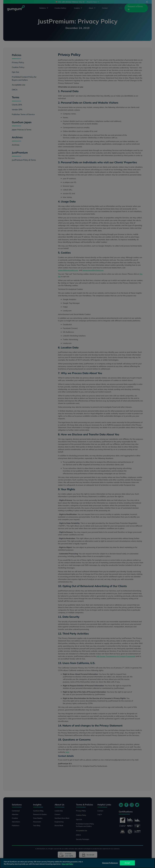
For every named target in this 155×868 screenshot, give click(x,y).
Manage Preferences (110, 863)
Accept (127, 863)
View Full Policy (67, 864)
